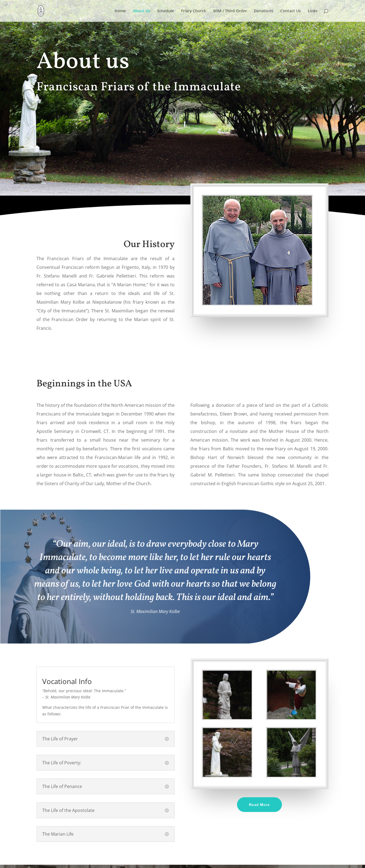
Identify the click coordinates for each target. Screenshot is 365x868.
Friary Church (194, 11)
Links (313, 11)
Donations (264, 11)
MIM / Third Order (230, 11)
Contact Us (291, 11)
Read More (259, 805)
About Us (142, 11)
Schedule (166, 11)
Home (120, 11)
